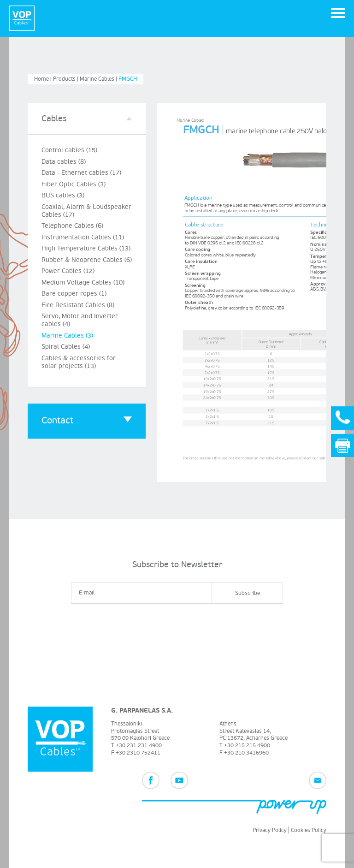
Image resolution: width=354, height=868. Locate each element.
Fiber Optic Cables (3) (74, 184)
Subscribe (248, 593)
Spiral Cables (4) (66, 347)
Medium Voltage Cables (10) (83, 282)
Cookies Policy (309, 830)
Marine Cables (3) (67, 336)
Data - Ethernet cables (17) (81, 173)
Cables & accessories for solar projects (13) (79, 362)
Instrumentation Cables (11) (83, 237)
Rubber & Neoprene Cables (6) (87, 260)
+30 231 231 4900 (139, 746)
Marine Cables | (99, 79)
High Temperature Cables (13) (86, 248)
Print (343, 446)
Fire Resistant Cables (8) (78, 305)
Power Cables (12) (68, 271)
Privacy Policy (270, 830)
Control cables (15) (69, 150)
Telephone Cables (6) (72, 226)
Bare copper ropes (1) (74, 294)
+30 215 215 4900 (247, 746)
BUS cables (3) (63, 195)
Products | (66, 79)
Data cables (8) (64, 162)
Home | (44, 79)
